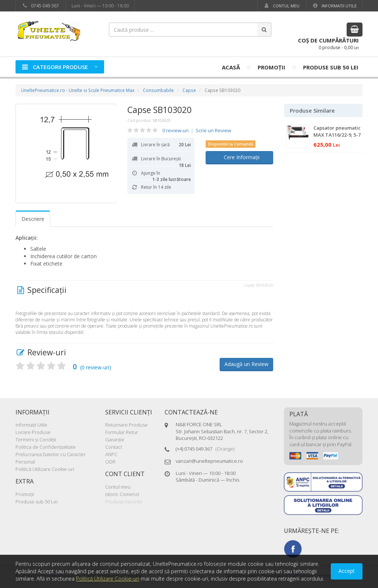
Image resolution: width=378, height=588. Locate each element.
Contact (114, 447)
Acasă (231, 67)
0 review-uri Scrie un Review (197, 130)
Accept (347, 571)
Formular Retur (122, 432)
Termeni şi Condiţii (36, 440)
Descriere (33, 219)
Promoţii (272, 67)
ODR (110, 462)
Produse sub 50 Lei (331, 67)
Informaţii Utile (334, 6)
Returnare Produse (126, 425)
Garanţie (115, 440)
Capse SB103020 (159, 110)
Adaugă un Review (246, 364)
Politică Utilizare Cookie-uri (45, 469)
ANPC (111, 454)
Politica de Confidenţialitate (46, 447)
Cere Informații (239, 157)
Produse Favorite (124, 502)
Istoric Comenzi (122, 494)
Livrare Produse (33, 432)
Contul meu (281, 6)
